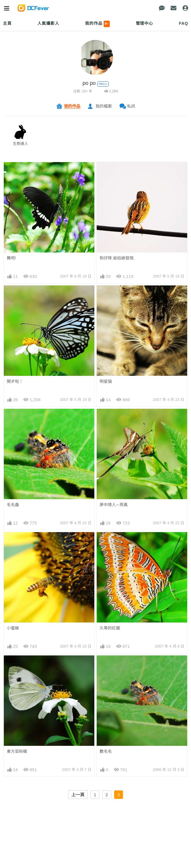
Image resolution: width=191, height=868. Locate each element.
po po (89, 83)
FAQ (184, 23)
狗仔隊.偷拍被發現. (117, 258)
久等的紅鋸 (110, 628)
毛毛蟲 (13, 505)
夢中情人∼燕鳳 (114, 505)
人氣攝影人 (48, 23)
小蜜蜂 (13, 628)
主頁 (7, 23)
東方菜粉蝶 (17, 751)
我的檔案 (104, 106)
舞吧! (11, 258)
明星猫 (106, 381)
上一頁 (78, 795)
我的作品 (97, 24)
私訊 (131, 106)
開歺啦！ (15, 381)
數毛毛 (106, 751)
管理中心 (144, 23)
